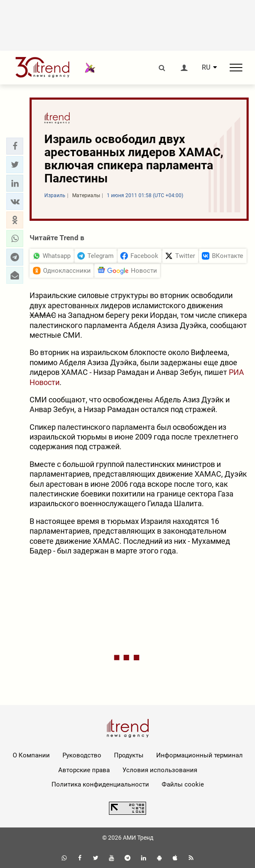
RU (206, 68)
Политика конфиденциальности (100, 784)
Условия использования (160, 770)
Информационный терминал (199, 755)
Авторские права (84, 770)
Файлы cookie (183, 784)
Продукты (129, 755)
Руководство (82, 755)
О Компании (31, 755)
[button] (15, 146)
